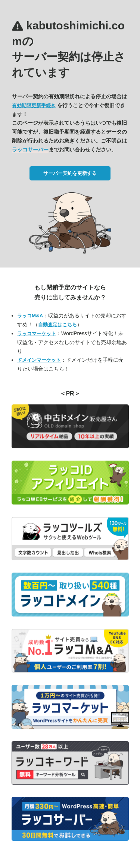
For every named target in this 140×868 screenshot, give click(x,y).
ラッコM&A (30, 316)
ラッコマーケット (37, 334)
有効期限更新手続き (34, 105)
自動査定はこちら (57, 325)
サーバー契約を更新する (70, 173)
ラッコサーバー (30, 150)
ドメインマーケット (39, 360)
